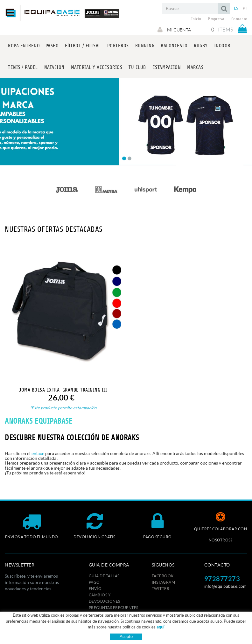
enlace (38, 453)
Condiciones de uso (156, 629)
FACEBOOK (163, 576)
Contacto (239, 19)
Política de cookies (91, 629)
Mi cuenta (174, 30)
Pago (94, 582)
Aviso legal (123, 629)
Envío (95, 589)
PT (245, 8)
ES (236, 8)
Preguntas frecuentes (114, 608)
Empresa (216, 19)
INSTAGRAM (164, 582)
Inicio (196, 19)
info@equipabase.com (226, 586)
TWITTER (161, 589)
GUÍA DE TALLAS (104, 576)
